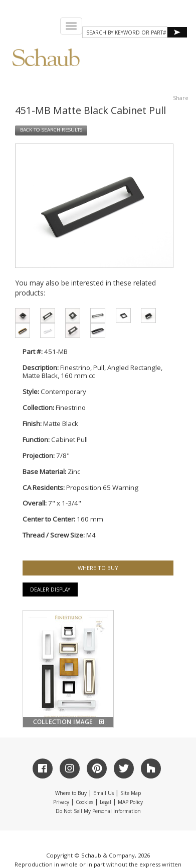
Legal (106, 802)
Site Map (131, 793)
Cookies (84, 802)
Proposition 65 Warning (102, 487)
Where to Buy (71, 793)
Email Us (104, 793)
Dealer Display (50, 589)
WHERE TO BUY (98, 568)
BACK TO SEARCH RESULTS (51, 130)
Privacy (61, 802)
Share (181, 98)
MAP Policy (130, 802)
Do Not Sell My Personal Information (98, 811)
